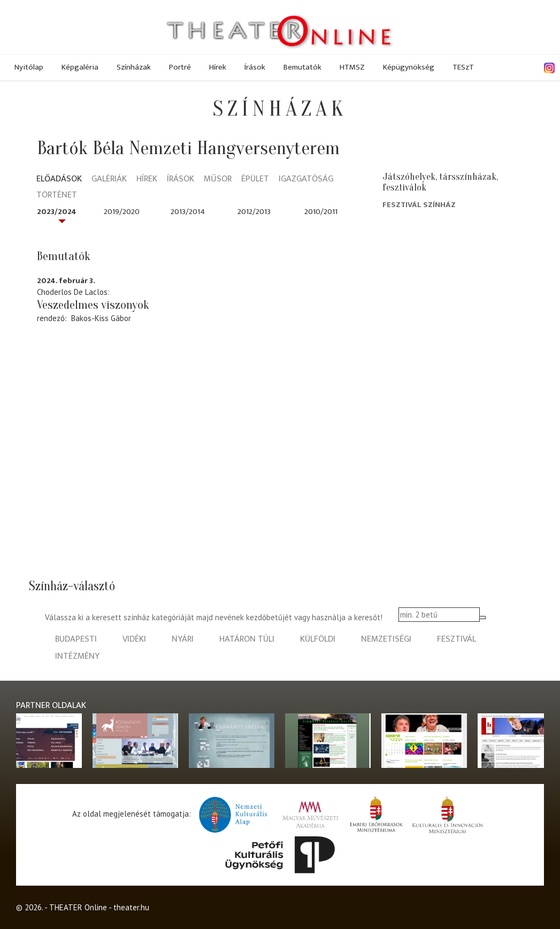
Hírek (218, 67)
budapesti (76, 639)
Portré (180, 67)
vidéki (134, 639)
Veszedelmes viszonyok (93, 305)
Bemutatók (302, 67)
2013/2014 (188, 212)
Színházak (134, 67)
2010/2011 (321, 212)
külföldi (318, 639)
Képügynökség (409, 67)
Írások (255, 67)
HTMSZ (352, 67)
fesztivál (457, 639)
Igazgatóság (306, 180)
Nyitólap (29, 67)
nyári (183, 639)
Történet (57, 196)
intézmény (77, 656)
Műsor (218, 180)
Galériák (109, 180)
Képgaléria (80, 67)
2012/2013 (254, 212)
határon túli (247, 639)
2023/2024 (57, 212)
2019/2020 (122, 212)
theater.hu (131, 907)
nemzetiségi (386, 639)
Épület (255, 180)
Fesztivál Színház (419, 205)
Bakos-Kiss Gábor (101, 318)
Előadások (59, 180)
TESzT (463, 67)
